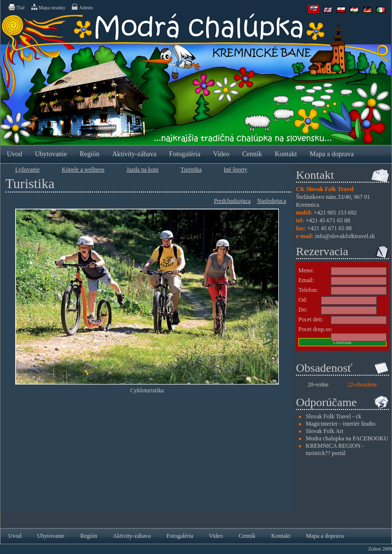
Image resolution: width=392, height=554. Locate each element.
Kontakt (286, 154)
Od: (303, 300)
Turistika (191, 169)
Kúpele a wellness (83, 169)
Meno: (306, 270)
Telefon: (308, 290)
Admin (82, 7)
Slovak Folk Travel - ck (333, 416)
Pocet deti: (311, 319)
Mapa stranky (48, 7)
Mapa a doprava (332, 154)
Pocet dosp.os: (315, 329)
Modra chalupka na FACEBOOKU (347, 438)
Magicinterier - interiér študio (341, 424)
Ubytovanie (51, 154)
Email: (306, 280)
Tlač (16, 7)
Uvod (14, 154)
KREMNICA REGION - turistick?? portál (335, 449)
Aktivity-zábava (134, 154)
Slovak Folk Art (325, 431)
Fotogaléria (185, 154)
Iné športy (236, 169)
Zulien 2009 (380, 549)
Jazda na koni (142, 169)
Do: (303, 310)
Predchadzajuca (232, 201)
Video (221, 154)
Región (89, 154)
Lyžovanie (27, 169)
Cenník (252, 154)
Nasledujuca (272, 201)
